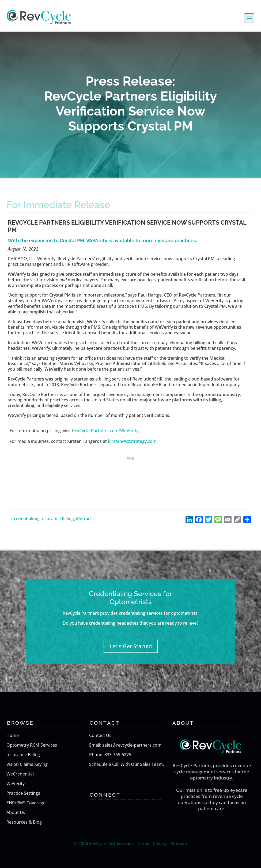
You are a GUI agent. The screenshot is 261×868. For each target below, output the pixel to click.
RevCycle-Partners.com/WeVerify (105, 431)
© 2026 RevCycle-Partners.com (103, 843)
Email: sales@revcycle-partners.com (125, 745)
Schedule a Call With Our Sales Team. (126, 764)
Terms (143, 843)
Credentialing (25, 519)
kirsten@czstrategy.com (132, 441)
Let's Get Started (131, 646)
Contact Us (100, 735)
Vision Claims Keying (27, 764)
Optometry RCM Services (32, 745)
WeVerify (16, 783)
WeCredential (20, 774)
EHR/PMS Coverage (26, 803)
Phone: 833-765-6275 (110, 755)
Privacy (160, 843)
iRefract (84, 519)
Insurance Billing (57, 519)
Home (13, 735)
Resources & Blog (24, 822)
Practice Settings (23, 793)
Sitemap (179, 843)
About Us (16, 812)
